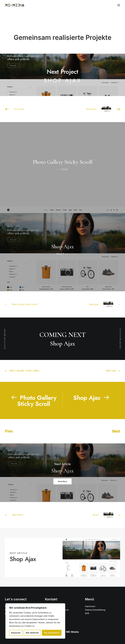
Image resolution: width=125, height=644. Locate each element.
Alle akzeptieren (52, 633)
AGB (87, 613)
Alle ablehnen (32, 633)
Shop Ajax (23, 559)
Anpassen (16, 633)
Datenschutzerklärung (95, 610)
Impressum (90, 606)
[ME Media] (15, 5)
